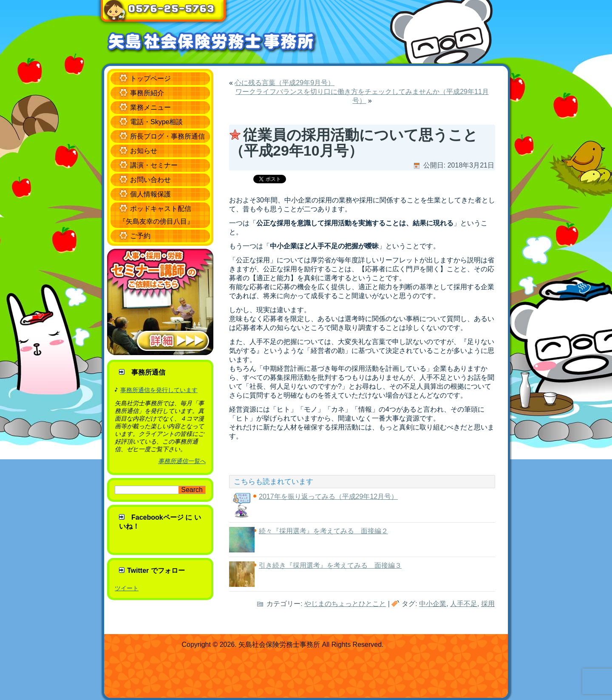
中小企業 (433, 604)
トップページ (150, 78)
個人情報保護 (150, 194)
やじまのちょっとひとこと (345, 604)
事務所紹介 (147, 93)
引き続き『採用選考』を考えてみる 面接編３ (330, 565)
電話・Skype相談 (156, 122)
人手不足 (464, 604)
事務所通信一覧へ (182, 461)
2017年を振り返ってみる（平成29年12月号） (328, 497)
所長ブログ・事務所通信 (167, 136)
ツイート (127, 588)
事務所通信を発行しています (159, 390)
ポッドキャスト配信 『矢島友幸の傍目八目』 (156, 215)
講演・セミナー (154, 165)
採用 (488, 604)
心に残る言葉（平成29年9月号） (285, 83)
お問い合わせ (150, 180)
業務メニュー (150, 107)
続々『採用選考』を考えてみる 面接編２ (323, 531)
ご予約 (140, 236)
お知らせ (144, 151)
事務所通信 (148, 372)
